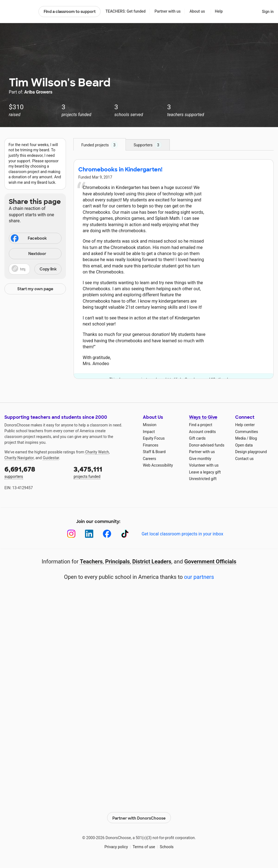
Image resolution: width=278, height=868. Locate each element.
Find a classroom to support (70, 12)
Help (219, 11)
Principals (118, 562)
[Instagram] (71, 534)
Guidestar (51, 458)
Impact (149, 432)
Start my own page (35, 289)
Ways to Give (203, 417)
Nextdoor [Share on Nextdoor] (28, 254)
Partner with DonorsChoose (139, 817)
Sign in (268, 12)
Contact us (244, 459)
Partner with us (168, 11)
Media (241, 438)
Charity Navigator (19, 458)
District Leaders (152, 562)
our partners (199, 577)
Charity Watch (97, 452)
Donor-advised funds (207, 445)
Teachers (91, 562)
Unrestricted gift (203, 479)
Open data (244, 445)
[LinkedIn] (89, 534)
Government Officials (210, 562)
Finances (151, 445)
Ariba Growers (38, 92)
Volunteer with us (204, 465)
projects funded (104, 472)
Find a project (201, 425)
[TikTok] (125, 534)
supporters (35, 472)
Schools (167, 846)
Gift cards (197, 438)
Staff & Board (154, 452)
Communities (247, 432)
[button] (35, 269)
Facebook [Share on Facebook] (28, 239)
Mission (150, 425)
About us (197, 11)
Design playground (251, 452)
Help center (245, 425)
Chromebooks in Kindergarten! (120, 169)
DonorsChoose (19, 12)
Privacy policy (116, 846)
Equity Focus (154, 438)
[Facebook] (107, 534)
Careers (149, 459)
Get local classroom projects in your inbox (182, 534)
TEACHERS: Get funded (126, 11)
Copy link (48, 269)
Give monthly (200, 459)
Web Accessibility (158, 465)
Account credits (202, 432)
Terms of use (144, 846)
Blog (253, 438)
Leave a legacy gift (205, 472)
